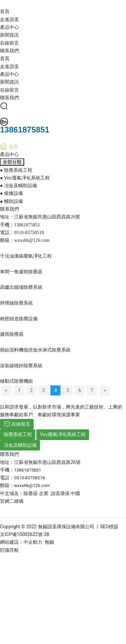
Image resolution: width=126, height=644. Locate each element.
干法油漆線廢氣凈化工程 (26, 256)
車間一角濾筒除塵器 (21, 272)
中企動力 (33, 542)
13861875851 (27, 225)
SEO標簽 (109, 527)
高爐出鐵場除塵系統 (21, 287)
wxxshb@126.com (32, 240)
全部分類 (12, 162)
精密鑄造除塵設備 (19, 319)
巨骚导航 (9, 550)
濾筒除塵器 (12, 334)
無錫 (49, 542)
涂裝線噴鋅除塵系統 (21, 366)
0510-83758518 (29, 233)
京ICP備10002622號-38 (25, 534)
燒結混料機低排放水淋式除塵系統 (35, 350)
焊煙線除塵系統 (16, 303)
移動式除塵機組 (16, 381)
